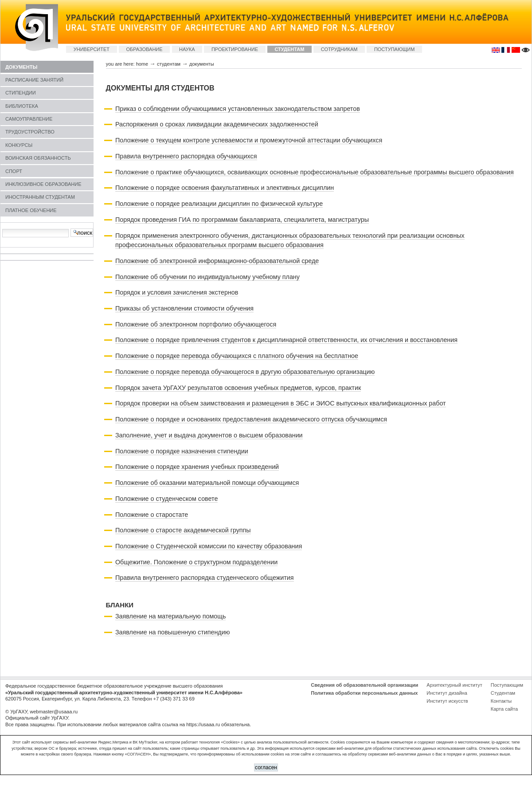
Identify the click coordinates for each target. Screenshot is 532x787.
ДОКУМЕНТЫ (21, 67)
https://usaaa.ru (203, 724)
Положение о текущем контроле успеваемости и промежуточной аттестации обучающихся (249, 140)
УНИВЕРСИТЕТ (92, 49)
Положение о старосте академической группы (183, 530)
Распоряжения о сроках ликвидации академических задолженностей (217, 124)
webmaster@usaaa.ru (54, 712)
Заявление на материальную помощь (170, 616)
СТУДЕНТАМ (289, 49)
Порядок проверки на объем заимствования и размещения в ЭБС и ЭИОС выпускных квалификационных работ (281, 403)
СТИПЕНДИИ (21, 93)
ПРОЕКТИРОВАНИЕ (235, 49)
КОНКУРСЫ (19, 145)
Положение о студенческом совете (166, 499)
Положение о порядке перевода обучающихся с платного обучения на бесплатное (237, 356)
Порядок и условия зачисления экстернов (177, 292)
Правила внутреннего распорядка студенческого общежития (205, 578)
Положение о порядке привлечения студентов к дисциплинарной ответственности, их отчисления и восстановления (286, 340)
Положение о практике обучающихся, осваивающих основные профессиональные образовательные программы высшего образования (315, 172)
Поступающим (507, 685)
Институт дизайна (447, 693)
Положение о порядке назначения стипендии (182, 451)
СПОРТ (14, 171)
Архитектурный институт (454, 685)
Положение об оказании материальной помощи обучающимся (207, 483)
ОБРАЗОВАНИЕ (144, 49)
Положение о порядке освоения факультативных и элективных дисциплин (225, 188)
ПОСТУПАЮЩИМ (395, 49)
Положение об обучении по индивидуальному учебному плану (207, 277)
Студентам (503, 693)
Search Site (2, 228)
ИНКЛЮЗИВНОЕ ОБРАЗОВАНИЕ (43, 184)
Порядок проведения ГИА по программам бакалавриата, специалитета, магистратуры (242, 220)
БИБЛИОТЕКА (22, 106)
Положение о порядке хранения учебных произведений (197, 467)
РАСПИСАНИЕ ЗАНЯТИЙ (34, 80)
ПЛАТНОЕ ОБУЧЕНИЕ (31, 210)
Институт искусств (447, 701)
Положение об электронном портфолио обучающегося (196, 324)
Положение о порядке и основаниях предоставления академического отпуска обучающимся (251, 419)
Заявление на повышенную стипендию (172, 632)
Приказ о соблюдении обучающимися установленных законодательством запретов (238, 109)
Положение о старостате (152, 515)
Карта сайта (504, 709)
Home (142, 64)
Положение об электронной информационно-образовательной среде (217, 261)
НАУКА (187, 49)
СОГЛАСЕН (266, 767)
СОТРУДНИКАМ (339, 49)
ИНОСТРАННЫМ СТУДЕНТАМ (40, 197)
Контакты (501, 701)
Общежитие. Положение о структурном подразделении (196, 562)
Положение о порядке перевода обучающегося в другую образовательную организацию (245, 372)
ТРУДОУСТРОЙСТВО (30, 132)
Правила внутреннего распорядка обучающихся (186, 156)
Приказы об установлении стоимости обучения (184, 308)
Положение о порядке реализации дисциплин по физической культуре (219, 204)
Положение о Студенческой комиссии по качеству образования (209, 546)
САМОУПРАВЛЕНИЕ (29, 119)
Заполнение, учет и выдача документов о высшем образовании (209, 435)
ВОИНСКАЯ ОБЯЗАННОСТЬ (38, 158)
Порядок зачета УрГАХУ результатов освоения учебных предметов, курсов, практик (238, 388)
